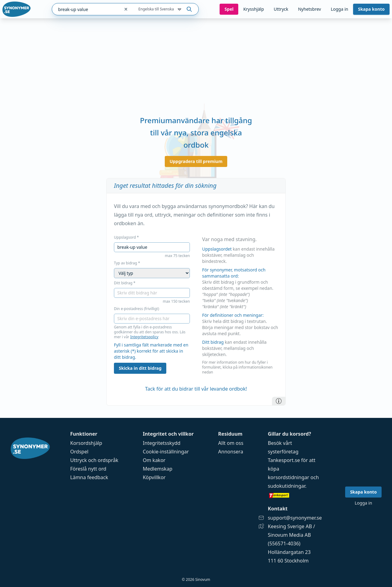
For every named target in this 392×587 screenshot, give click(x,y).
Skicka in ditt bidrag (140, 368)
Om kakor (154, 460)
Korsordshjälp (86, 443)
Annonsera (231, 452)
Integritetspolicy (144, 337)
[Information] (279, 401)
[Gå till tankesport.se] (295, 495)
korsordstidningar (289, 477)
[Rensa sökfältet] (126, 9)
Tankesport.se (284, 460)
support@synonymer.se (295, 518)
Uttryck (281, 9)
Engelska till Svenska (160, 9)
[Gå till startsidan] (17, 9)
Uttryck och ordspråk (94, 460)
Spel (229, 9)
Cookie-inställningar (166, 452)
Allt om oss (231, 443)
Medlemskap (158, 469)
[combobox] (86, 9)
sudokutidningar (287, 486)
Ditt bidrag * (125, 283)
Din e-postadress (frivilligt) (137, 309)
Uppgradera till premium (196, 161)
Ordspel (79, 452)
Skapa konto (371, 9)
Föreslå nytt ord (88, 469)
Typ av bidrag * (127, 263)
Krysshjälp (253, 9)
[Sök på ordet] (189, 9)
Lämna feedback (89, 477)
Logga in (339, 9)
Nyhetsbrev (309, 9)
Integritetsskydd (162, 443)
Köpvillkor (154, 477)
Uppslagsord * (126, 237)
